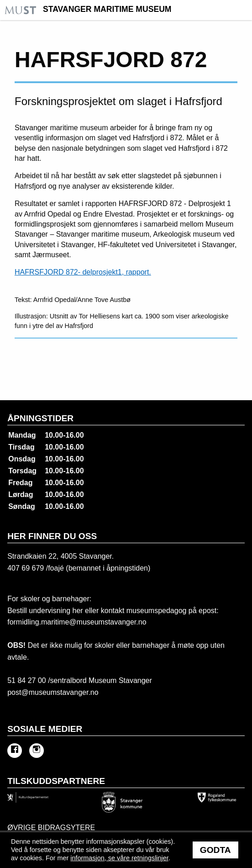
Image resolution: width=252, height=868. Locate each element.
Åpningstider (40, 418)
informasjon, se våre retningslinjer (119, 858)
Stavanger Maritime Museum (107, 10)
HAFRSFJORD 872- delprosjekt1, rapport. (83, 272)
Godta (215, 850)
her (77, 611)
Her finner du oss (52, 536)
